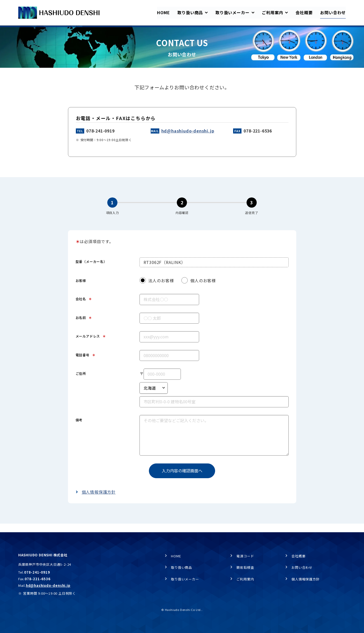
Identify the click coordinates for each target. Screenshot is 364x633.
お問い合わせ (302, 567)
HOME (23, 31)
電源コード (245, 556)
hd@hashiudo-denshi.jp (188, 139)
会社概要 (298, 556)
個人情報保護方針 (99, 501)
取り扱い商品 (181, 567)
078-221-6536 (258, 139)
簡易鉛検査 (245, 567)
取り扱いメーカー (185, 579)
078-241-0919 (100, 139)
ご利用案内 (245, 579)
